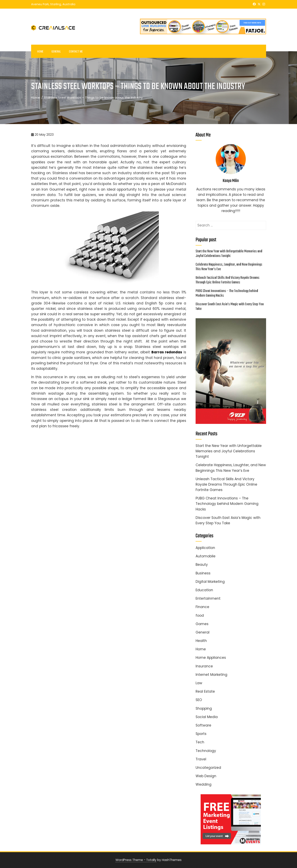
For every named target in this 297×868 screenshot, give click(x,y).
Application (205, 548)
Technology (206, 751)
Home (40, 51)
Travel (201, 759)
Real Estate (205, 691)
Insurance (204, 666)
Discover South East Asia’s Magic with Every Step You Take (230, 307)
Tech (200, 742)
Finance (202, 607)
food (200, 615)
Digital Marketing (210, 582)
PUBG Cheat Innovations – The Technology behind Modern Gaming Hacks (227, 293)
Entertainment (208, 598)
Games (202, 624)
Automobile (206, 556)
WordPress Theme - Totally (136, 860)
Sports (201, 734)
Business (203, 573)
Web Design (206, 776)
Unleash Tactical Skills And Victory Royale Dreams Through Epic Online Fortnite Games (228, 280)
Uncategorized (208, 768)
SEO (199, 700)
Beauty (202, 565)
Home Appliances (211, 658)
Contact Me (76, 51)
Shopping (204, 708)
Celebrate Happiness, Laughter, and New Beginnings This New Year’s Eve (229, 267)
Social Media (207, 717)
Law (199, 683)
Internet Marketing (211, 675)
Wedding (204, 784)
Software (203, 725)
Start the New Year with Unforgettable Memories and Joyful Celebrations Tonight (229, 254)
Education (204, 590)
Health (201, 641)
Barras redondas (167, 352)
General (56, 51)
